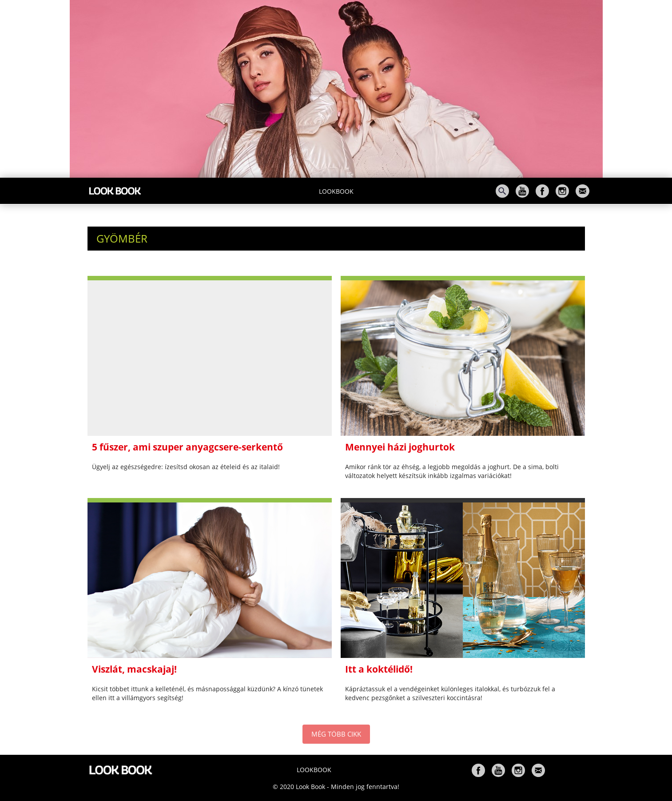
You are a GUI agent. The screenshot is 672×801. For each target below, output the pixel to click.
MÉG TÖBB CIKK (336, 734)
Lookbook (336, 191)
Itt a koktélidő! (379, 669)
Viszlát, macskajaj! (134, 669)
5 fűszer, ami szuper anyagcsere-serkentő (187, 447)
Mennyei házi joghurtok (400, 447)
